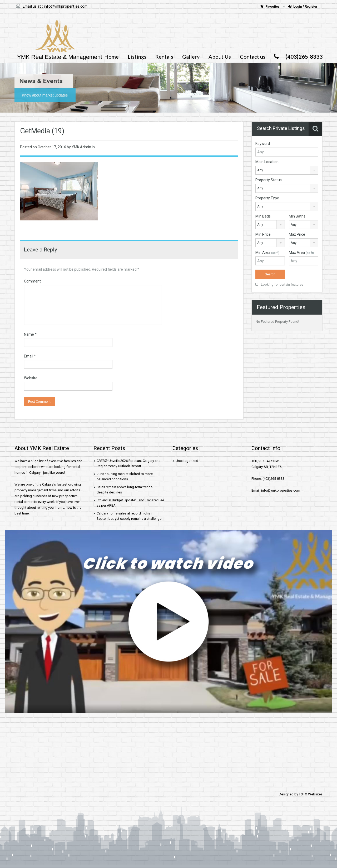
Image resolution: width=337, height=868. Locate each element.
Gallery (191, 57)
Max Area (301, 253)
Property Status (269, 180)
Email (30, 356)
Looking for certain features (279, 284)
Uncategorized (187, 461)
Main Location (267, 162)
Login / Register (303, 6)
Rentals (164, 57)
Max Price (297, 234)
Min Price (263, 234)
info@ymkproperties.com (66, 6)
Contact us (253, 57)
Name (30, 334)
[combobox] (287, 170)
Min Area (267, 253)
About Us (220, 57)
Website (31, 378)
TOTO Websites (311, 794)
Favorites (270, 6)
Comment (32, 281)
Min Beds (263, 216)
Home (111, 57)
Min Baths (297, 216)
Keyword (263, 144)
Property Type (267, 198)
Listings (137, 57)
